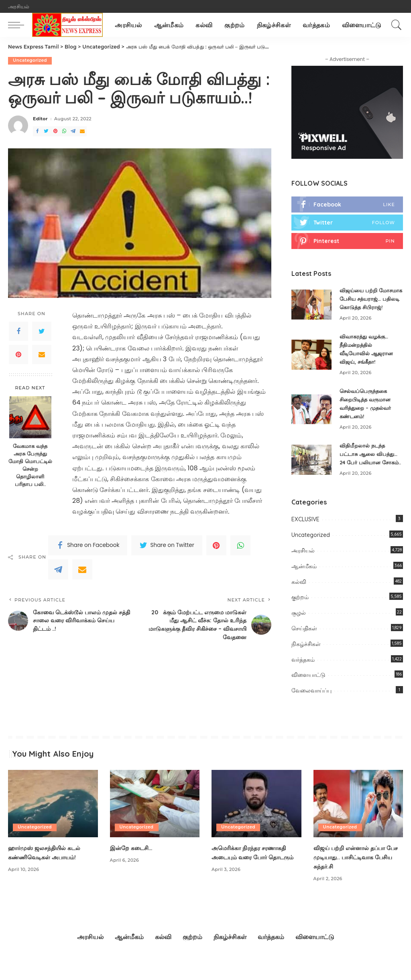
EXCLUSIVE (305, 537)
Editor (40, 119)
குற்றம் (300, 615)
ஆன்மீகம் (304, 584)
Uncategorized (31, 61)
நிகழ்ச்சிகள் (306, 662)
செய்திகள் (304, 646)
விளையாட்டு (308, 693)
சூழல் (299, 631)
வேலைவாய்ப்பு (311, 709)
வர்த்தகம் (303, 677)
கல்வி (299, 599)
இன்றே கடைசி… (134, 865)
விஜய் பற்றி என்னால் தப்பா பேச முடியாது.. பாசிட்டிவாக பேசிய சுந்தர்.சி (355, 875)
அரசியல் (303, 568)
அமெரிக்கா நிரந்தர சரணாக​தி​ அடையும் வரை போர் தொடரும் (253, 875)
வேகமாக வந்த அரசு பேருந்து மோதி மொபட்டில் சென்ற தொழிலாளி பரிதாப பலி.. (30, 465)
